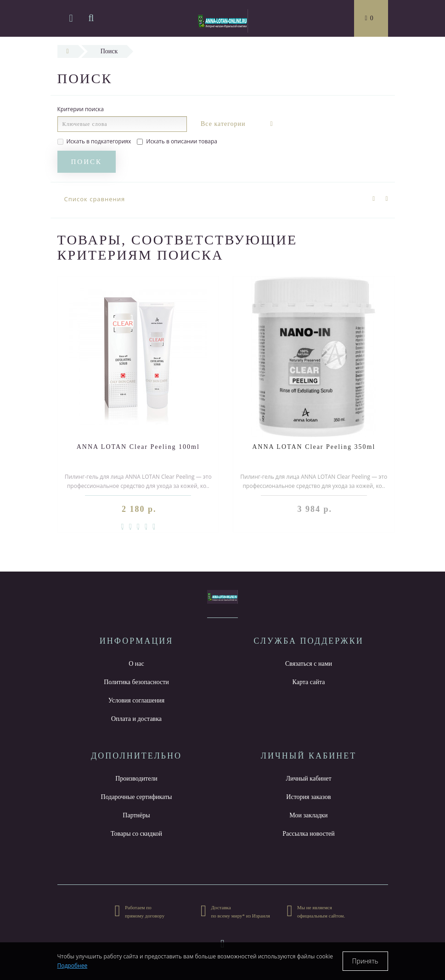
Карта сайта (309, 682)
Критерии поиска (81, 109)
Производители (136, 779)
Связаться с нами (309, 664)
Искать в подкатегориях (94, 141)
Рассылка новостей (309, 834)
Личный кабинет (308, 779)
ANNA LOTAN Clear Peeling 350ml (314, 447)
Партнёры (136, 815)
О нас (136, 664)
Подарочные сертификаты (137, 797)
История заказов (308, 797)
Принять (365, 961)
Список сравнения (95, 199)
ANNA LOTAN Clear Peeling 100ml (138, 447)
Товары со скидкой (136, 834)
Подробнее (73, 966)
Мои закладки (308, 815)
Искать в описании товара (177, 141)
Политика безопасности (136, 682)
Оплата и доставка (136, 719)
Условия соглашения (136, 700)
